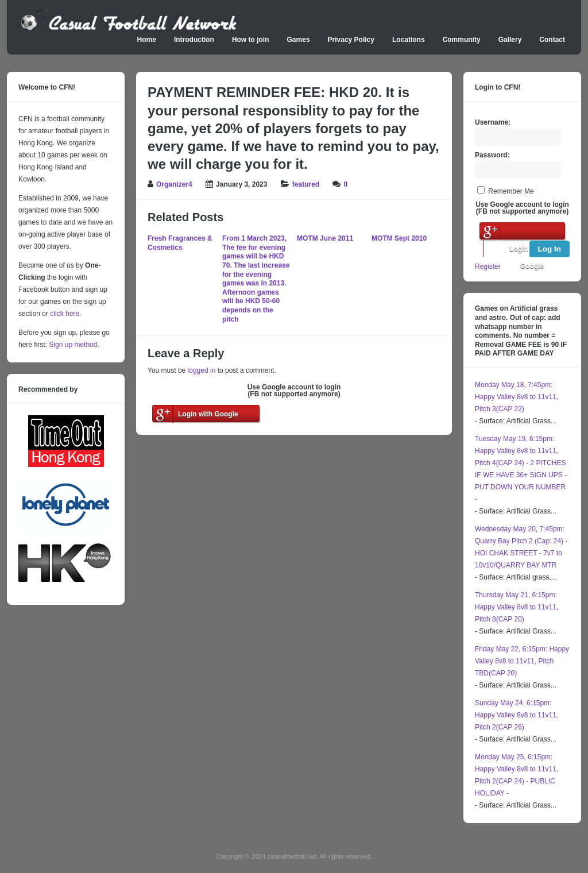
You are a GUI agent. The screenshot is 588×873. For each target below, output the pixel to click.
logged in (202, 370)
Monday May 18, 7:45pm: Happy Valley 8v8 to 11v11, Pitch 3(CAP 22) (517, 397)
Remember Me (511, 191)
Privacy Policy (351, 40)
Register (488, 266)
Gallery (510, 40)
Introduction (194, 40)
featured (306, 184)
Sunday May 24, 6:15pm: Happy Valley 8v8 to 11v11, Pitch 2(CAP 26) (517, 715)
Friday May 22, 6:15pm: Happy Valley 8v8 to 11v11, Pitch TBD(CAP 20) (522, 661)
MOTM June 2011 (325, 238)
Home (147, 40)
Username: (493, 122)
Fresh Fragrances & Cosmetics (180, 243)
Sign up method (72, 345)
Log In (550, 249)
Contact (552, 40)
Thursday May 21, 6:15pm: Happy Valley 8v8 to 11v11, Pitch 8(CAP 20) (517, 607)
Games (299, 40)
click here (65, 314)
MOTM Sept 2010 (399, 238)
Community (462, 40)
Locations (409, 40)
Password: (492, 155)
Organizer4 (174, 184)
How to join (251, 40)
